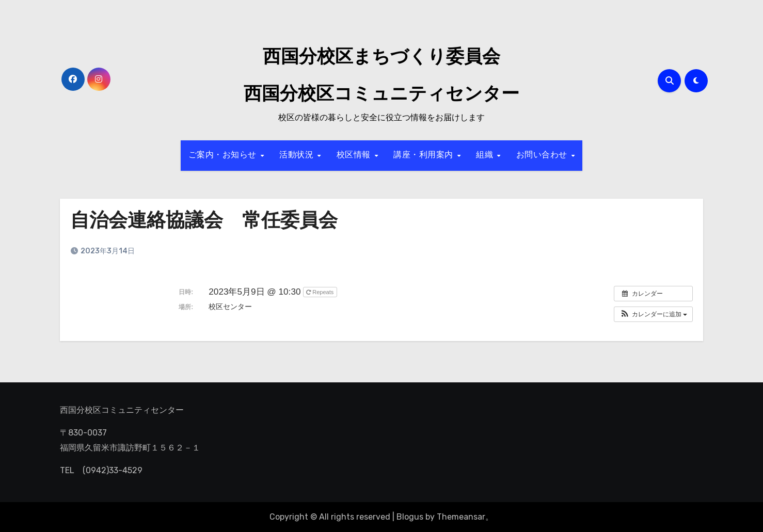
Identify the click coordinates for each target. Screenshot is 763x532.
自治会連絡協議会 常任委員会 (208, 222)
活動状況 (298, 155)
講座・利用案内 (425, 155)
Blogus (410, 517)
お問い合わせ (543, 155)
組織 (486, 155)
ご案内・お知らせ (224, 155)
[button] (653, 314)
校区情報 (355, 155)
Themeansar (461, 517)
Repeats (321, 292)
